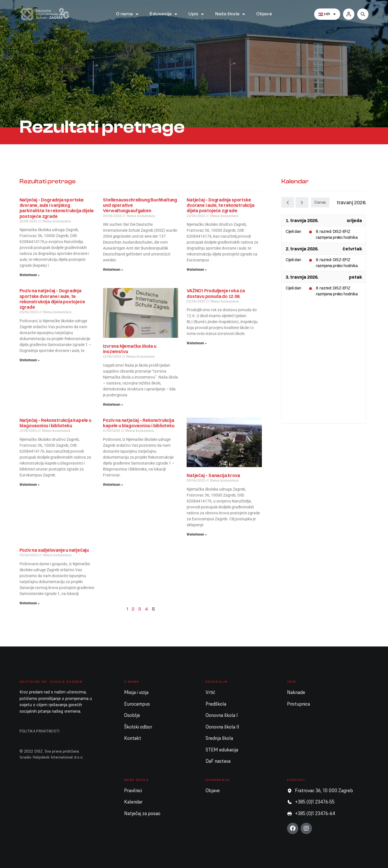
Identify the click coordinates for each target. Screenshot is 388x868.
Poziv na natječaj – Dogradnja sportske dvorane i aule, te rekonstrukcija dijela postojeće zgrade (52, 299)
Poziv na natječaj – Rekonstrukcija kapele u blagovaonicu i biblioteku (139, 423)
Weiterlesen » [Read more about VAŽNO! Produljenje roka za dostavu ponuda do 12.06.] (197, 343)
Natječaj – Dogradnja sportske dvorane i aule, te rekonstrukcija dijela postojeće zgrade (220, 205)
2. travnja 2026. (302, 249)
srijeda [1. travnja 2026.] (354, 220)
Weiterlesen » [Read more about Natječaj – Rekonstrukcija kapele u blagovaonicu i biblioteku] (30, 485)
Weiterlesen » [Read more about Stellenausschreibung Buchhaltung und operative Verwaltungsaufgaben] (113, 270)
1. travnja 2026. (302, 220)
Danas (320, 202)
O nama (127, 14)
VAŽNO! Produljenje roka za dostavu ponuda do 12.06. (216, 293)
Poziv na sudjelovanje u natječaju (54, 550)
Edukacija (163, 14)
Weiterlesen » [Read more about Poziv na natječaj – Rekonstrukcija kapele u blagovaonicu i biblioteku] (113, 485)
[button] (363, 14)
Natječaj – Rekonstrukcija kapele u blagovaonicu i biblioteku (55, 423)
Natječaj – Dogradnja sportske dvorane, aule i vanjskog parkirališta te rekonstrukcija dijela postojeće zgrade (57, 208)
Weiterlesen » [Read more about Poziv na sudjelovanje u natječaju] (30, 603)
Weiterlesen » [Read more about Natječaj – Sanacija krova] (197, 534)
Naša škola (230, 14)
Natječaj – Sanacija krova (213, 475)
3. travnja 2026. (302, 277)
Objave (264, 14)
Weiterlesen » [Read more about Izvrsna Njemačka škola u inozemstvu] (113, 405)
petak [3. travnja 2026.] (355, 277)
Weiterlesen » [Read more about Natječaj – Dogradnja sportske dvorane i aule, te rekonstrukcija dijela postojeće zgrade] (197, 270)
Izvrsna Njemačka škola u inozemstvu (130, 349)
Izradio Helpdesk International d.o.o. (51, 757)
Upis (196, 14)
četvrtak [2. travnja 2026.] (352, 249)
